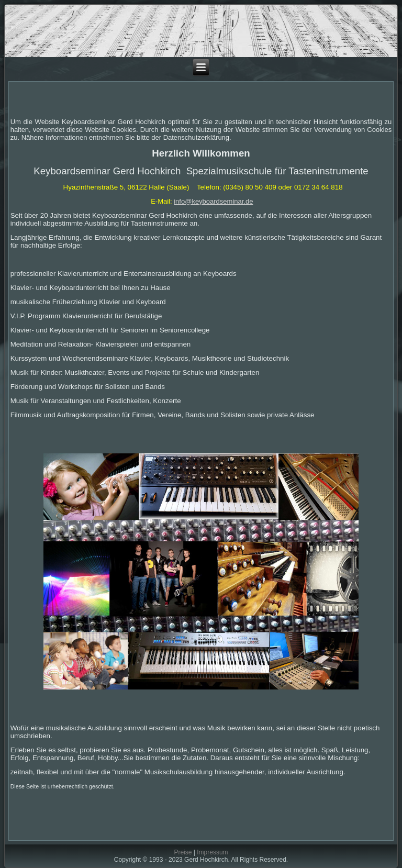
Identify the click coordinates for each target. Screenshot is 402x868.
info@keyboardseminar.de (213, 201)
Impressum (212, 852)
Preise (183, 852)
